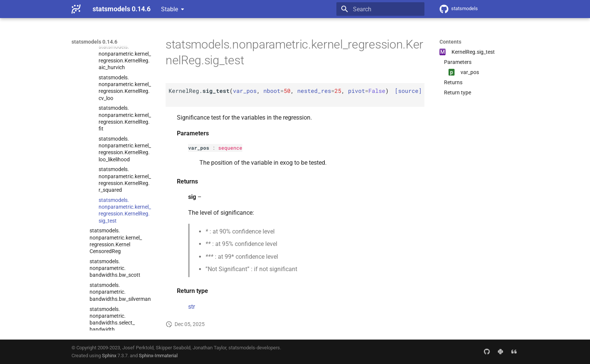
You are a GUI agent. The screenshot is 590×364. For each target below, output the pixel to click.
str (192, 307)
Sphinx (109, 356)
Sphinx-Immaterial (158, 356)
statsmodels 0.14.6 (94, 42)
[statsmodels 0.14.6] (76, 9)
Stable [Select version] (170, 9)
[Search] (380, 9)
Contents (450, 42)
